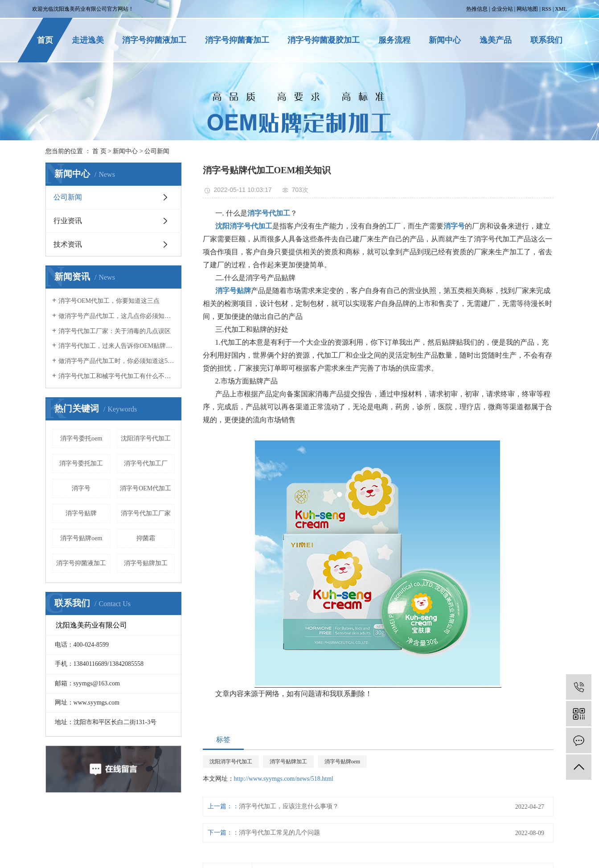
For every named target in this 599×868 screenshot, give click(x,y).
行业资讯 (68, 221)
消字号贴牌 (81, 513)
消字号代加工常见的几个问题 (279, 833)
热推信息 (477, 9)
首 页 (99, 151)
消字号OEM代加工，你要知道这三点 (109, 301)
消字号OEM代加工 (146, 488)
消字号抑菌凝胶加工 (324, 40)
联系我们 (546, 40)
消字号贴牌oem (81, 538)
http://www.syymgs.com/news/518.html (284, 779)
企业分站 (502, 9)
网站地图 (527, 9)
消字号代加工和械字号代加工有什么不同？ (117, 376)
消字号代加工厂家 (146, 513)
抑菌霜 (146, 538)
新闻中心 (445, 40)
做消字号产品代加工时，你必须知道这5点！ (117, 361)
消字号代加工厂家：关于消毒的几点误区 (115, 331)
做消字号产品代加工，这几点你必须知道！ (117, 316)
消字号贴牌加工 (146, 563)
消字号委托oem (81, 438)
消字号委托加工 (81, 463)
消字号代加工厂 (146, 463)
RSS (547, 9)
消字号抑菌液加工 (154, 40)
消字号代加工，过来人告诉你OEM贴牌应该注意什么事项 (117, 346)
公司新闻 (157, 151)
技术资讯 (68, 244)
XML (561, 9)
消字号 (81, 488)
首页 (45, 40)
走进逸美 (88, 40)
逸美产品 (496, 40)
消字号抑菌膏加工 (237, 40)
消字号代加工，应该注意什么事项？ (289, 806)
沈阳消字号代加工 (146, 438)
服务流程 (394, 40)
